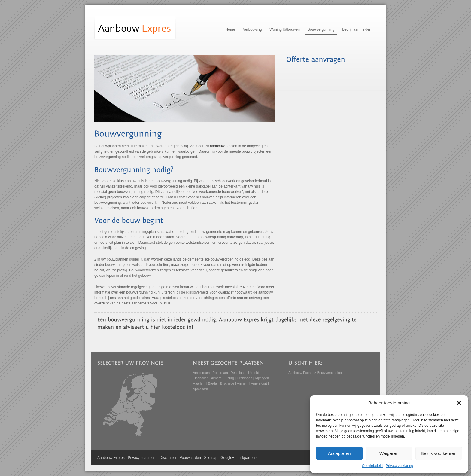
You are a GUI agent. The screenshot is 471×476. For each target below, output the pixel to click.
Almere (216, 378)
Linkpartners (248, 458)
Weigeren (389, 453)
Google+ (227, 458)
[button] (459, 403)
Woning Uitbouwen (285, 29)
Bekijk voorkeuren (439, 453)
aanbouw (217, 146)
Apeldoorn (200, 389)
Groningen (244, 378)
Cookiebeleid (372, 466)
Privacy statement (142, 458)
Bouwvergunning (321, 29)
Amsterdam (201, 373)
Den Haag (238, 373)
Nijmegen (262, 378)
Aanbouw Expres (301, 373)
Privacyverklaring (399, 466)
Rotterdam (220, 373)
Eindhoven (201, 378)
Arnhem (243, 383)
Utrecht (253, 373)
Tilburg (229, 378)
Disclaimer (168, 458)
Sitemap (211, 458)
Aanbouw (105, 458)
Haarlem (199, 383)
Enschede (227, 383)
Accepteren (339, 453)
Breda (213, 383)
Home (230, 29)
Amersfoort (259, 383)
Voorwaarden (190, 458)
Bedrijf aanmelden (357, 29)
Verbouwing (252, 29)
